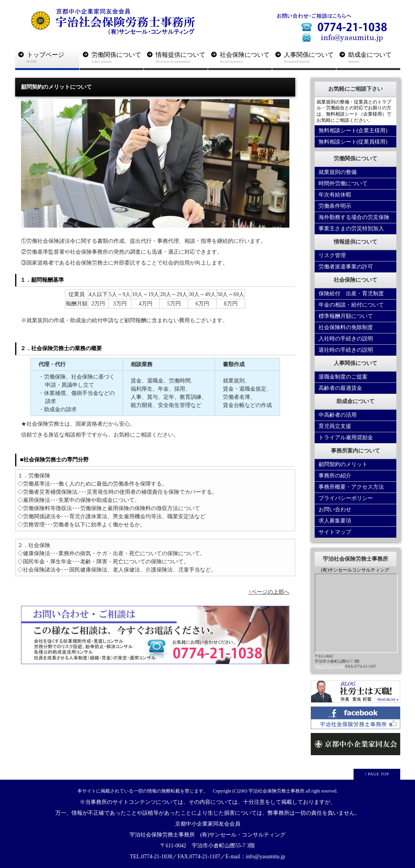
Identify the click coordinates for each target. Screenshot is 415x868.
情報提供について (182, 58)
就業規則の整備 (338, 172)
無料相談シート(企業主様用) (353, 131)
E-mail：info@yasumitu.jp (255, 857)
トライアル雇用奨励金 (346, 438)
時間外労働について (343, 183)
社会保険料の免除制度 (346, 327)
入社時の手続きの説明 (346, 339)
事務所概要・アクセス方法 (351, 487)
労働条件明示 (335, 206)
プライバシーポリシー (346, 498)
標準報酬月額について (346, 316)
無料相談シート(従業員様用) (353, 142)
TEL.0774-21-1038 (330, 666)
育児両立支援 (335, 426)
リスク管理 (332, 255)
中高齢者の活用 (338, 415)
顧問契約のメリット (343, 464)
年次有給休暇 (335, 195)
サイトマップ (335, 532)
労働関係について (118, 58)
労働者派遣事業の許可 (346, 267)
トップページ (53, 58)
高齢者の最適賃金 (340, 388)
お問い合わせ (335, 509)
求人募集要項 (335, 521)
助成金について (374, 58)
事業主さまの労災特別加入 (351, 229)
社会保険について (246, 58)
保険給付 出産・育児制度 (351, 294)
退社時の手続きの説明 (346, 350)
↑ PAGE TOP (377, 774)
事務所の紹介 (335, 476)
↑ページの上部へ (269, 592)
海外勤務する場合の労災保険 (354, 217)
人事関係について (310, 58)
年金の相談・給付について (351, 305)
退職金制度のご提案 (343, 377)
